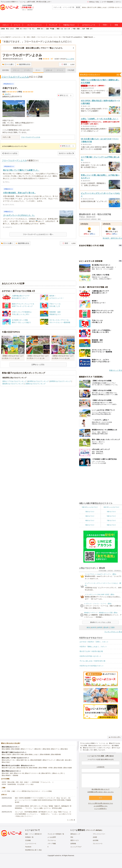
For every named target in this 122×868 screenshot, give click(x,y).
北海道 (12, 29)
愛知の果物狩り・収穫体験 (10, 775)
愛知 (42, 29)
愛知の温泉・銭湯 (7, 773)
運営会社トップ (75, 834)
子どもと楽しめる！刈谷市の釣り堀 (92, 661)
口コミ (38, 70)
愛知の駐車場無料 (36, 760)
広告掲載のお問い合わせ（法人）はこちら (101, 792)
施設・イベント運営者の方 (33, 834)
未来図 (95, 837)
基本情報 (5, 70)
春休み (84, 7)
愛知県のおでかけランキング (13, 384)
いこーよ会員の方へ (101, 809)
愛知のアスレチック (49, 760)
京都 (65, 29)
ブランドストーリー (99, 834)
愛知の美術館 (58, 768)
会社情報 (96, 840)
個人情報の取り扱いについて (101, 789)
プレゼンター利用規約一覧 (56, 834)
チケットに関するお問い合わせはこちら (101, 803)
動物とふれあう (103, 7)
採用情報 (73, 844)
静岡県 (100, 627)
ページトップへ (115, 737)
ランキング (53, 25)
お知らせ (49, 70)
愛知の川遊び (6, 762)
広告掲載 (28, 840)
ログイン (118, 2)
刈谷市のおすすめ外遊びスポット (92, 666)
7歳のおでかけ (111, 520)
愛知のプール (55, 749)
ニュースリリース (31, 844)
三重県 (112, 627)
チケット (16, 70)
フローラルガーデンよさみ (15, 77)
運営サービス (75, 840)
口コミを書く (8, 64)
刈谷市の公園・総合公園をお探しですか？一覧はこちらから (38, 48)
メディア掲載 (52, 844)
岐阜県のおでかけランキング (38, 381)
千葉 (30, 29)
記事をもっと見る (38, 365)
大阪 (62, 29)
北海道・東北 (5, 29)
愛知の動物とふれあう (32, 754)
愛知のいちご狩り (58, 773)
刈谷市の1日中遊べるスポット (90, 656)
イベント (17, 25)
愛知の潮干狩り (46, 773)
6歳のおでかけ (90, 520)
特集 (116, 25)
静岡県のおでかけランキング (60, 381)
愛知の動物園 (15, 749)
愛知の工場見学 (7, 754)
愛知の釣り (38, 749)
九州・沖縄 (85, 29)
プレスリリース (98, 844)
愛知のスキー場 (19, 773)
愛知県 (106, 627)
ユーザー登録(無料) (107, 2)
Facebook (28, 847)
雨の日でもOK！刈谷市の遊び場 (91, 651)
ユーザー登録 (6, 791)
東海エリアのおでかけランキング (14, 381)
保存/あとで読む (93, 2)
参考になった (63, 95)
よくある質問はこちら (101, 806)
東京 (21, 29)
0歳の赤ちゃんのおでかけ (90, 507)
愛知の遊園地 (6, 749)
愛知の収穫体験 (45, 754)
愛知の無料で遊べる (23, 760)
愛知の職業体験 (56, 754)
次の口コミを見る (66, 153)
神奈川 (25, 29)
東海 (38, 29)
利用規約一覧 (29, 837)
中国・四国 (76, 29)
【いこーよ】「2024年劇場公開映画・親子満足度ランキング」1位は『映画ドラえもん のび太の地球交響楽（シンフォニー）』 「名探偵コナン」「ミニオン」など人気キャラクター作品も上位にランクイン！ (43, 814)
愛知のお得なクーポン (9, 760)
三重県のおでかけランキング (35, 384)
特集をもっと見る (116, 370)
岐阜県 (94, 627)
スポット (6, 25)
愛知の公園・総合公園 (64, 760)
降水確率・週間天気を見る (112, 238)
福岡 (91, 29)
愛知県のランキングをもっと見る (101, 622)
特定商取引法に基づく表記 (33, 850)
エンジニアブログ (76, 847)
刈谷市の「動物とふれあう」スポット (93, 647)
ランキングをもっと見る (113, 632)
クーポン (27, 70)
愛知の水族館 (68, 768)
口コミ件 (70, 59)
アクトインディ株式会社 (94, 830)
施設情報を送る (24, 64)
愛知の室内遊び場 (22, 768)
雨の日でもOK (92, 7)
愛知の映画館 (33, 768)
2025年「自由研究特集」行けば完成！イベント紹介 (18, 784)
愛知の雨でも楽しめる (9, 768)
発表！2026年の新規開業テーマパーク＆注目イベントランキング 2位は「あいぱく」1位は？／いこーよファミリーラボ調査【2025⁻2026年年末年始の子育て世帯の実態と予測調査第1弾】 (43, 800)
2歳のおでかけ (90, 512)
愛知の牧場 (46, 749)
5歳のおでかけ (111, 516)
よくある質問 (52, 837)
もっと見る (70, 820)
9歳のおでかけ (111, 525)
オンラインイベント (35, 25)
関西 (58, 29)
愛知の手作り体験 (18, 754)
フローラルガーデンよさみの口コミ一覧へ (38, 234)
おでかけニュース (89, 25)
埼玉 (33, 29)
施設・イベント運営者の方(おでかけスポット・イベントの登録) (32, 791)
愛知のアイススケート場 (33, 773)
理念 (72, 837)
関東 (18, 29)
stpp (6, 94)
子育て (105, 25)
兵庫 (69, 29)
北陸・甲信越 (50, 29)
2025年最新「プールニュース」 (42, 782)
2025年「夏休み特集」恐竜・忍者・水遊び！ (16, 782)
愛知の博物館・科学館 (46, 768)
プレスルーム (52, 840)
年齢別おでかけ (69, 25)
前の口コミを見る (10, 153)
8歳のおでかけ (90, 525)
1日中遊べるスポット (115, 7)
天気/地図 (71, 70)
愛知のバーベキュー (27, 749)
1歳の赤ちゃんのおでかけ (111, 507)
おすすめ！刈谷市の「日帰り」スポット (94, 642)
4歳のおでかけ (90, 516)
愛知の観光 (64, 749)
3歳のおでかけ (111, 512)
